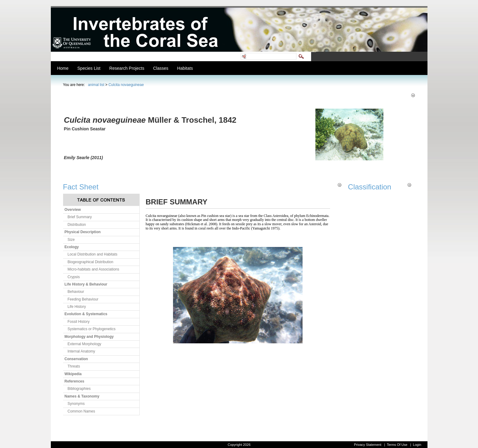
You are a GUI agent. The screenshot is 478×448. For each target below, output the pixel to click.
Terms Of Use (397, 445)
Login (417, 445)
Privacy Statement (368, 445)
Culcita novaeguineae (126, 85)
